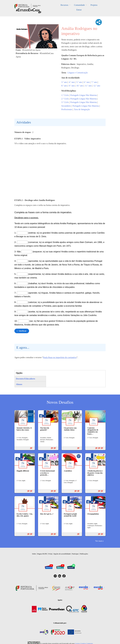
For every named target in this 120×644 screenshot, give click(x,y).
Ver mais (99, 541)
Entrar (79, 10)
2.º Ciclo (65, 99)
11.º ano (88, 86)
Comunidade (79, 5)
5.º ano (79, 82)
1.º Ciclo (65, 95)
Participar (75, 554)
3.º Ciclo (65, 102)
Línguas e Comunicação (78, 73)
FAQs (50, 554)
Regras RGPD (42, 554)
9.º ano (72, 86)
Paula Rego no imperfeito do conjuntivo (60, 357)
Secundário (66, 106)
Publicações (84, 554)
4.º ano (72, 82)
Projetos (94, 5)
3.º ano (64, 82)
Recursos (65, 5)
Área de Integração (82, 109)
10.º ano (80, 86)
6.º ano (87, 82)
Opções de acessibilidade (62, 554)
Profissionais (67, 109)
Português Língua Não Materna (84, 95)
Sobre (34, 554)
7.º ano (94, 82)
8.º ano (64, 86)
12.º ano (97, 86)
